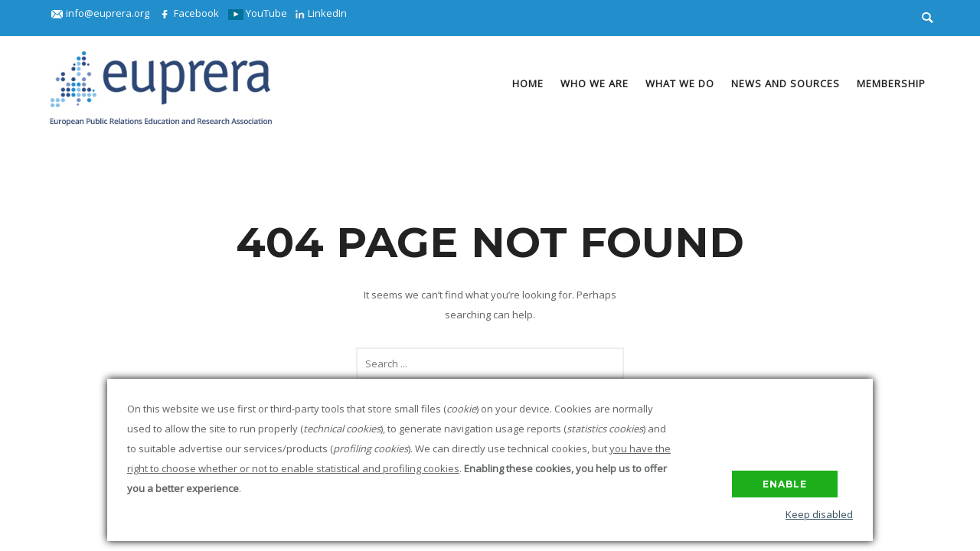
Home (528, 83)
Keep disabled (819, 514)
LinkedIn (322, 13)
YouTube (258, 13)
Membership (891, 83)
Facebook (189, 13)
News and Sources (786, 83)
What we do (680, 83)
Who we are (595, 83)
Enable (785, 484)
